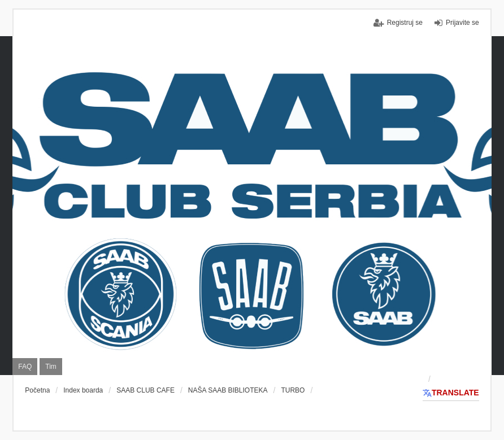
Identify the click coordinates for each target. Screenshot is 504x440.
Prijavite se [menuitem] (462, 23)
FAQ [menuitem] (25, 367)
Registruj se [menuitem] (405, 23)
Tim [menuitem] (51, 367)
